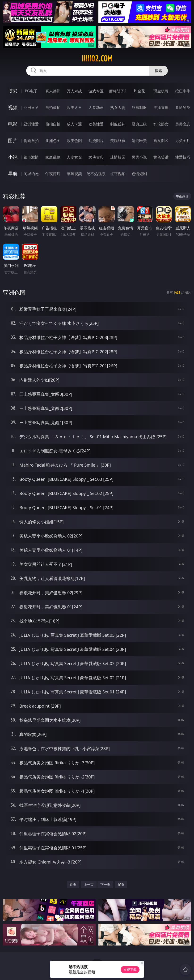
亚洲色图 (53, 141)
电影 (13, 124)
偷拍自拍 (53, 124)
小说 (13, 157)
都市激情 (31, 157)
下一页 (105, 884)
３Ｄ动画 (96, 107)
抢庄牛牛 (183, 91)
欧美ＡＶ (74, 107)
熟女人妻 (118, 107)
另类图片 (183, 141)
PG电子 (31, 91)
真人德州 (53, 91)
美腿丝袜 (118, 141)
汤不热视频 (96, 174)
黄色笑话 (161, 157)
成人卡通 (74, 124)
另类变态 (183, 124)
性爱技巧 (183, 157)
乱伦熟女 (161, 124)
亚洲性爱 (31, 124)
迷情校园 (118, 157)
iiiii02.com (97, 59)
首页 (73, 884)
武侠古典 (96, 157)
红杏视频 (118, 174)
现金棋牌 (161, 91)
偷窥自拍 (31, 141)
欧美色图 (74, 141)
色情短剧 (139, 174)
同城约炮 (31, 174)
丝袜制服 (139, 107)
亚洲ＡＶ (31, 107)
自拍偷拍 (53, 107)
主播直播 (161, 107)
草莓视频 (74, 174)
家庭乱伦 (53, 157)
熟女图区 (161, 141)
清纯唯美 (139, 141)
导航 (13, 174)
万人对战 (74, 91)
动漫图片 (96, 141)
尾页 (121, 884)
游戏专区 (96, 91)
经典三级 (139, 124)
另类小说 (139, 157)
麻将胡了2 (118, 91)
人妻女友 (74, 157)
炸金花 (139, 91)
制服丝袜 (118, 124)
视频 (13, 107)
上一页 (89, 884)
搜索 (158, 71)
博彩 (13, 91)
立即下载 (130, 969)
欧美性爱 (96, 124)
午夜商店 (53, 174)
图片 (13, 140)
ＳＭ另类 (183, 107)
